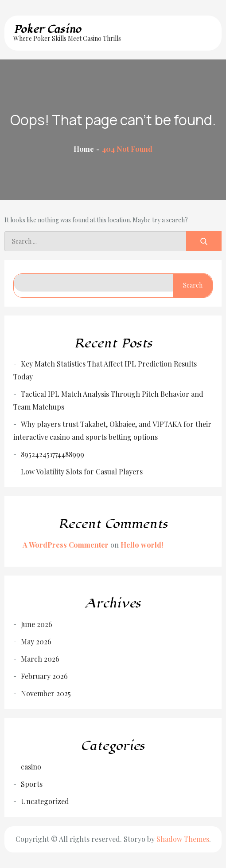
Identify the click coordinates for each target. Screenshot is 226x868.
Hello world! (142, 545)
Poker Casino (47, 29)
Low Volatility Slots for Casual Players (82, 471)
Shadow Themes (183, 839)
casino (31, 767)
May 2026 (36, 641)
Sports (32, 784)
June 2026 (37, 624)
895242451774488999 (53, 454)
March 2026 (40, 659)
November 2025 (46, 693)
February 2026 (44, 676)
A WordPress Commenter (66, 545)
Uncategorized (45, 801)
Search (193, 285)
